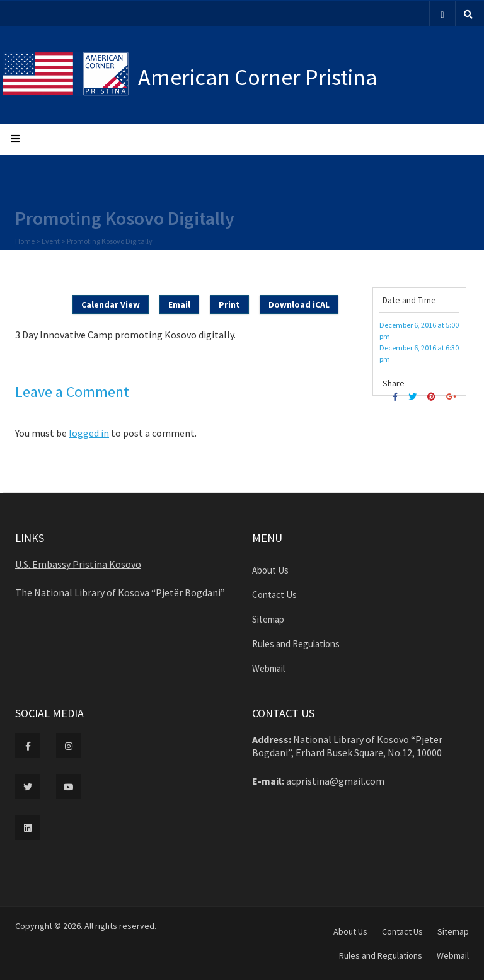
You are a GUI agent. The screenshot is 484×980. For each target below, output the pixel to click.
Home (25, 242)
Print (229, 304)
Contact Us (274, 595)
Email (179, 304)
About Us (270, 570)
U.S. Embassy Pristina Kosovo (78, 564)
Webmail (268, 668)
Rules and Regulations (296, 644)
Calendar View (111, 304)
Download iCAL (299, 304)
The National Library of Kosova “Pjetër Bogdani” (120, 592)
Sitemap (268, 619)
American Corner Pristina (258, 77)
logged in (89, 433)
